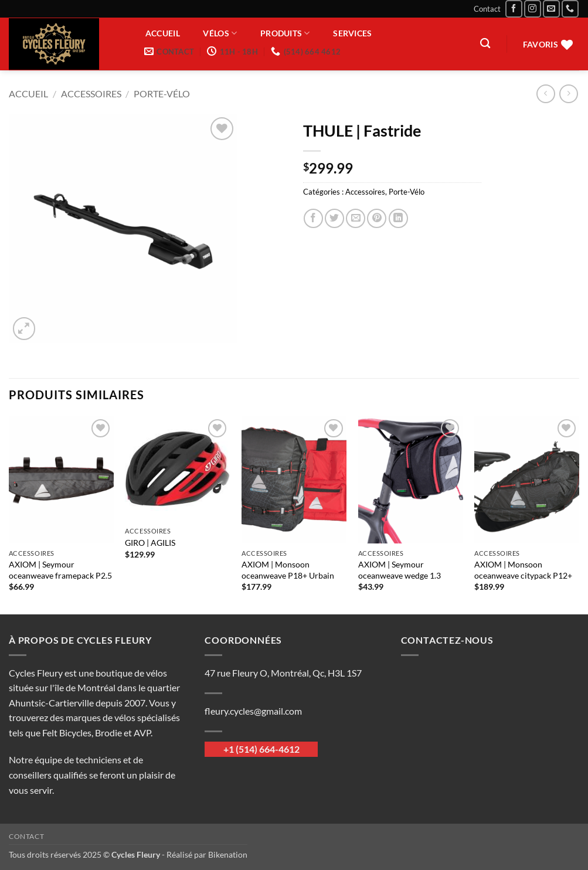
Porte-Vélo (162, 94)
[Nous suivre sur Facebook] (514, 9)
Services (352, 33)
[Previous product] (568, 94)
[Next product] (545, 94)
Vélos (220, 33)
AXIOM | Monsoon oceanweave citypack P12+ (523, 570)
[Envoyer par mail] (356, 218)
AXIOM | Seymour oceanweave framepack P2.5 (60, 570)
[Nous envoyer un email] (551, 9)
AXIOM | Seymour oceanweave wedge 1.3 (400, 570)
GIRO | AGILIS (150, 543)
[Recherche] (485, 44)
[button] (24, 329)
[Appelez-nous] (570, 9)
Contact (487, 9)
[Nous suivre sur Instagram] (533, 9)
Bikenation (228, 854)
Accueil (163, 33)
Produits (285, 33)
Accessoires (91, 94)
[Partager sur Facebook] (313, 218)
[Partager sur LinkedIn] (398, 218)
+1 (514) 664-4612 (261, 749)
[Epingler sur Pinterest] (377, 218)
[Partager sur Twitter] (334, 218)
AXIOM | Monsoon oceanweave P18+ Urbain (288, 570)
